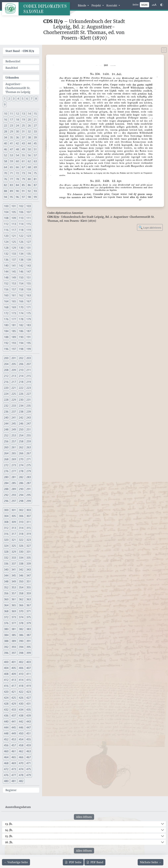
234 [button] (21, 406)
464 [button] (6, 757)
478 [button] (21, 775)
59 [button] (11, 161)
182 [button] (21, 325)
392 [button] (6, 647)
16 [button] (5, 120)
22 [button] (5, 126)
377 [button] (14, 623)
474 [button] (21, 769)
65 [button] (11, 167)
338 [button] (21, 564)
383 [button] (29, 629)
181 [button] (14, 325)
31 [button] (23, 131)
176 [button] (6, 319)
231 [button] (29, 400)
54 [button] (17, 155)
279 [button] (29, 471)
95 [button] (11, 197)
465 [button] (14, 757)
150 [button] (21, 277)
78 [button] (17, 179)
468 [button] (6, 763)
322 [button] (21, 540)
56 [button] (29, 155)
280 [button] (6, 477)
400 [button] (6, 662)
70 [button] (5, 173)
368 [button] (6, 611)
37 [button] (23, 137)
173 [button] (14, 313)
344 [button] (6, 575)
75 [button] (35, 173)
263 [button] (29, 447)
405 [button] (14, 668)
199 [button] (29, 349)
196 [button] (6, 349)
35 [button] (11, 137)
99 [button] (35, 197)
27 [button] (35, 126)
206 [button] (21, 364)
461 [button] (14, 751)
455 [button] (29, 739)
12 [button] (17, 114)
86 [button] (29, 185)
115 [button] (29, 224)
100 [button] (6, 206)
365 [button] (14, 605)
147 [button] (29, 272)
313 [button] (14, 528)
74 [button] (29, 173)
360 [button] (6, 599)
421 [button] (14, 692)
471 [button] (29, 763)
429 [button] (14, 704)
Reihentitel (13, 61)
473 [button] (14, 769)
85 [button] (23, 185)
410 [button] (21, 674)
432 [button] (6, 710)
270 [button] (21, 459)
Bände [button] (82, 5)
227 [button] (29, 394)
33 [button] (35, 131)
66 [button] (17, 167)
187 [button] (29, 331)
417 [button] (14, 686)
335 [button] (29, 558)
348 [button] (6, 581)
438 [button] (21, 716)
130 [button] (21, 248)
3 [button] (14, 99)
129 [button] (14, 248)
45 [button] (35, 143)
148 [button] (6, 277)
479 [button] (29, 775)
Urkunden (12, 78)
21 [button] (35, 120)
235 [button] (29, 406)
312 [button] (6, 528)
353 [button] (14, 587)
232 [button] (6, 406)
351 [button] (29, 581)
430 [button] (21, 704)
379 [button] (29, 623)
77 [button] (11, 179)
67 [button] (23, 167)
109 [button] (14, 218)
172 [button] (6, 313)
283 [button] (29, 477)
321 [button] (14, 540)
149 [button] (14, 277)
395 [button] (29, 647)
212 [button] (6, 376)
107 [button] (29, 212)
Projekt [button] (97, 5)
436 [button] (6, 716)
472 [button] (6, 769)
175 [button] (29, 313)
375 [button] (29, 617)
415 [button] (29, 680)
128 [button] (6, 248)
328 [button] (6, 552)
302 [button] (21, 510)
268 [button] (6, 459)
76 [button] (5, 179)
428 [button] (6, 704)
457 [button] (14, 745)
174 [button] (21, 313)
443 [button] (29, 721)
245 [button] (14, 423)
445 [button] (14, 727)
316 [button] (6, 534)
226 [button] (21, 394)
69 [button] (35, 167)
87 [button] (35, 185)
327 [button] (29, 546)
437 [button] (14, 716)
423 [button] (29, 692)
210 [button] (21, 370)
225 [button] (14, 394)
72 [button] (17, 173)
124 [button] (6, 242)
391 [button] (29, 641)
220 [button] (6, 388)
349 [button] (14, 581)
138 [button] (21, 260)
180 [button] (6, 325)
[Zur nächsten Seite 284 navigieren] (151, 862)
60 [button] (17, 161)
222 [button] (21, 388)
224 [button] (6, 394)
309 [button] (14, 522)
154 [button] (21, 283)
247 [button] (29, 423)
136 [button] (6, 260)
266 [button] (21, 453)
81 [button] (35, 179)
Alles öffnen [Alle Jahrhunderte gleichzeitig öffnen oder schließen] (84, 817)
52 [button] (5, 155)
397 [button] (14, 653)
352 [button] (6, 587)
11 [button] (11, 114)
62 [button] (29, 161)
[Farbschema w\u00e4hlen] (162, 5)
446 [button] (21, 727)
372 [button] (6, 617)
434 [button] (21, 710)
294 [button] (21, 495)
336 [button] (6, 564)
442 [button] (21, 721)
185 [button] (14, 331)
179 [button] (29, 319)
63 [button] (35, 161)
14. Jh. (9, 830)
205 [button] (14, 364)
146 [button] (21, 272)
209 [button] (14, 370)
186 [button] (21, 331)
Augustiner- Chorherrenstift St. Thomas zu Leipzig (18, 88)
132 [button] (6, 254)
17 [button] (11, 120)
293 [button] (14, 495)
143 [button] (29, 266)
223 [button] (29, 388)
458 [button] (21, 745)
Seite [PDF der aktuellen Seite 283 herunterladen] (73, 862)
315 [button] (29, 528)
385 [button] (14, 635)
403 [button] (29, 662)
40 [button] (5, 143)
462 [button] (21, 751)
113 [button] (14, 224)
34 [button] (5, 137)
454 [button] (21, 739)
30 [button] (17, 131)
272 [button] (6, 465)
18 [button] (17, 120)
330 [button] (21, 552)
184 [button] (6, 331)
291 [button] (29, 489)
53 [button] (11, 155)
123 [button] (29, 236)
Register (11, 790)
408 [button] (6, 674)
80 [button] (29, 179)
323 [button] (29, 540)
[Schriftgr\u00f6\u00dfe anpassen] (154, 5)
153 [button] (14, 283)
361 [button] (14, 599)
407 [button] (29, 668)
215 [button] (29, 376)
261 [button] (14, 447)
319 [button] (29, 534)
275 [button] (29, 465)
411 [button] (29, 674)
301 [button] (14, 510)
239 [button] (29, 412)
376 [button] (6, 623)
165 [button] (14, 301)
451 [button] (29, 733)
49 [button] (23, 149)
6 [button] (27, 99)
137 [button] (14, 260)
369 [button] (14, 611)
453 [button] (14, 739)
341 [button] (14, 570)
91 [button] (23, 191)
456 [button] (6, 745)
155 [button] (29, 283)
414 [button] (21, 680)
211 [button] (29, 370)
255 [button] (29, 435)
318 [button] (21, 534)
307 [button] (29, 516)
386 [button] (21, 635)
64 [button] (5, 167)
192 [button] (6, 343)
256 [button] (6, 441)
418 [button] (21, 686)
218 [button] (21, 382)
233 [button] (14, 406)
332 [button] (6, 558)
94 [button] (5, 197)
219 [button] (29, 382)
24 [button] (17, 126)
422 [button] (21, 692)
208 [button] (6, 370)
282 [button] (21, 477)
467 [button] (29, 757)
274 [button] (21, 465)
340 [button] (6, 570)
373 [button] (14, 617)
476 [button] (6, 775)
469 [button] (14, 763)
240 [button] (6, 418)
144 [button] (6, 272)
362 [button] (21, 599)
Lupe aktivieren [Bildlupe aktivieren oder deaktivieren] (150, 227)
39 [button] (35, 137)
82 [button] (5, 185)
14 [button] (29, 114)
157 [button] (14, 289)
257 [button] (14, 441)
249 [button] (14, 429)
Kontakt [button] (112, 5)
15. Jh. (9, 836)
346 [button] (21, 575)
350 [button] (21, 581)
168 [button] (6, 307)
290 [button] (21, 489)
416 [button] (6, 686)
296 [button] (6, 501)
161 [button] (14, 295)
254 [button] (21, 435)
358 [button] (21, 593)
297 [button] (14, 501)
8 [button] (36, 99)
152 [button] (6, 283)
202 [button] (21, 358)
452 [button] (6, 739)
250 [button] (21, 429)
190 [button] (21, 337)
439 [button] (29, 716)
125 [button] (14, 242)
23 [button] (11, 126)
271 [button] (29, 459)
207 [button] (29, 364)
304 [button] (6, 516)
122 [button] (21, 236)
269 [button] (14, 459)
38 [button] (29, 137)
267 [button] (29, 453)
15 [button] (35, 114)
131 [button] (29, 248)
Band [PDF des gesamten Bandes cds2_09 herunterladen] (95, 862)
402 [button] (21, 662)
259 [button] (29, 441)
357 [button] (14, 593)
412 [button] (6, 680)
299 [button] (29, 501)
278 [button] (21, 471)
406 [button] (21, 668)
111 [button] (29, 218)
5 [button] (23, 99)
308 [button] (6, 522)
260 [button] (6, 447)
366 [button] (21, 605)
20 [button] (29, 120)
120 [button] (6, 236)
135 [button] (29, 254)
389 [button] (14, 641)
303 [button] (29, 510)
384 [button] (6, 635)
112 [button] (6, 224)
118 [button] (21, 230)
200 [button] (6, 358)
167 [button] (29, 301)
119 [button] (29, 230)
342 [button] (21, 570)
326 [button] (21, 546)
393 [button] (14, 647)
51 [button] (35, 149)
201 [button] (14, 358)
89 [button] (11, 191)
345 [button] (14, 575)
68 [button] (29, 167)
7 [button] (32, 99)
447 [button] (29, 727)
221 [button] (14, 388)
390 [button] (21, 641)
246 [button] (21, 423)
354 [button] (21, 587)
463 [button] (29, 751)
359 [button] (29, 593)
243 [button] (29, 418)
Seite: (136, 5)
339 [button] (29, 564)
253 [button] (14, 435)
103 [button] (29, 206)
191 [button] (29, 337)
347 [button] (29, 575)
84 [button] (17, 185)
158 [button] (21, 289)
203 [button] (29, 358)
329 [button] (14, 552)
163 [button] (29, 295)
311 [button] (29, 522)
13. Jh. (9, 824)
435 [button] (29, 710)
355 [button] (29, 587)
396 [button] (6, 653)
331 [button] (29, 552)
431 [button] (29, 704)
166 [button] (21, 301)
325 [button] (14, 546)
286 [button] (21, 483)
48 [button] (17, 149)
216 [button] (6, 382)
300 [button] (6, 510)
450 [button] (21, 733)
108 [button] (6, 218)
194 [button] (21, 343)
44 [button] (29, 143)
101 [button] (14, 206)
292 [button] (6, 495)
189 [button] (14, 337)
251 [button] (29, 429)
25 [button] (23, 126)
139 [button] (29, 260)
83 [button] (11, 185)
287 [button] (29, 483)
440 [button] (6, 721)
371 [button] (29, 611)
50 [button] (29, 149)
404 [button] (6, 668)
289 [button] (14, 489)
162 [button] (21, 295)
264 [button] (6, 453)
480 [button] (6, 781)
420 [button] (6, 692)
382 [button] (21, 629)
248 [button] (6, 429)
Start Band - (20, 51)
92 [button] (29, 191)
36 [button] (17, 137)
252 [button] (6, 435)
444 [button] (6, 727)
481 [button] (14, 781)
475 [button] (29, 769)
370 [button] (21, 611)
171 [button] (29, 307)
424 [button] (6, 698)
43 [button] (23, 143)
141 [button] (14, 266)
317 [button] (14, 534)
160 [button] (6, 295)
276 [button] (6, 471)
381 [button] (14, 629)
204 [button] (6, 364)
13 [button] (23, 114)
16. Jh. (9, 842)
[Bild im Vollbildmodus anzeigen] (164, 50)
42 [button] (17, 143)
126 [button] (21, 242)
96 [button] (17, 197)
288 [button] (6, 489)
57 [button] (35, 155)
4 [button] (18, 99)
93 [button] (35, 191)
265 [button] (14, 453)
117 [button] (14, 230)
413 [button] (14, 680)
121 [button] (14, 236)
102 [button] (21, 206)
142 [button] (21, 266)
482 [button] (21, 781)
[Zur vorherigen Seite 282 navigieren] (16, 862)
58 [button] (5, 161)
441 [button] (14, 721)
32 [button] (29, 131)
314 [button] (21, 528)
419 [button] (29, 686)
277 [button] (14, 471)
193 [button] (14, 343)
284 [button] (6, 483)
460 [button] (6, 751)
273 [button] (14, 465)
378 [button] (21, 623)
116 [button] (6, 230)
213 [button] (14, 376)
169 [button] (14, 307)
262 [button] (21, 447)
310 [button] (21, 522)
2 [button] (9, 99)
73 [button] (23, 173)
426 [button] (21, 698)
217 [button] (14, 382)
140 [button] (6, 266)
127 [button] (29, 242)
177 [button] (14, 319)
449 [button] (14, 733)
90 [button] (17, 191)
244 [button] (6, 423)
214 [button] (21, 376)
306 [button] (21, 516)
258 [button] (21, 441)
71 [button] (11, 173)
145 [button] (14, 272)
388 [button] (6, 641)
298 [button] (21, 501)
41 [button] (11, 143)
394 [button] (21, 647)
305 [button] (14, 516)
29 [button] (11, 131)
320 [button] (6, 540)
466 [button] (21, 757)
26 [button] (29, 126)
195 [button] (29, 343)
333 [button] (14, 558)
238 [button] (21, 412)
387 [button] (29, 635)
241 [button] (14, 418)
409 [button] (14, 674)
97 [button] (23, 197)
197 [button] (14, 349)
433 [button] (14, 710)
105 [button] (14, 212)
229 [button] (14, 400)
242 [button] (21, 418)
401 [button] (14, 662)
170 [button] (21, 307)
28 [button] (5, 131)
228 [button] (6, 400)
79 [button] (23, 179)
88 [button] (5, 191)
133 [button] (14, 254)
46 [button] (5, 149)
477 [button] (14, 775)
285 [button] (14, 483)
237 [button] (14, 412)
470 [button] (21, 763)
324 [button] (6, 546)
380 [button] (6, 629)
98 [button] (29, 197)
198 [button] (21, 349)
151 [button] (29, 277)
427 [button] (29, 698)
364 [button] (6, 605)
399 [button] (29, 653)
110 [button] (21, 218)
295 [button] (29, 495)
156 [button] (6, 289)
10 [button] (5, 114)
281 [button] (14, 477)
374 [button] (21, 617)
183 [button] (29, 325)
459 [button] (29, 745)
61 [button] (23, 161)
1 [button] (5, 99)
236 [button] (6, 412)
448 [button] (6, 733)
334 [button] (21, 558)
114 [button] (21, 224)
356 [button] (6, 593)
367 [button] (29, 605)
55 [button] (23, 155)
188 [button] (6, 337)
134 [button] (21, 254)
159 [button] (29, 289)
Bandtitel (12, 68)
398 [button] (21, 653)
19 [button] (23, 120)
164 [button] (6, 301)
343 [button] (29, 570)
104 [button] (6, 212)
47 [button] (11, 149)
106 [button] (21, 212)
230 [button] (21, 400)
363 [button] (29, 599)
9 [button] (5, 105)
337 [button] (14, 564)
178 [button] (21, 319)
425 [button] (14, 698)
